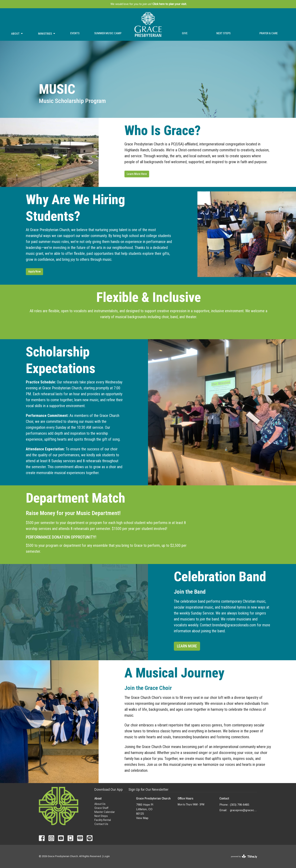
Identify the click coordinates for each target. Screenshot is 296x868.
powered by (244, 856)
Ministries (47, 34)
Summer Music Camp (108, 33)
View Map (142, 818)
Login (107, 856)
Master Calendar (105, 812)
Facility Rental (103, 820)
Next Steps (223, 33)
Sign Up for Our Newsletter (148, 789)
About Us (100, 804)
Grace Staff (101, 808)
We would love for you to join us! (149, 4)
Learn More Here (137, 174)
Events (75, 33)
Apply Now (34, 271)
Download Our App (109, 789)
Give (185, 33)
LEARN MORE (187, 646)
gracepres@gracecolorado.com (244, 810)
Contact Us (101, 824)
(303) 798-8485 (240, 805)
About (17, 34)
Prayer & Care (269, 33)
